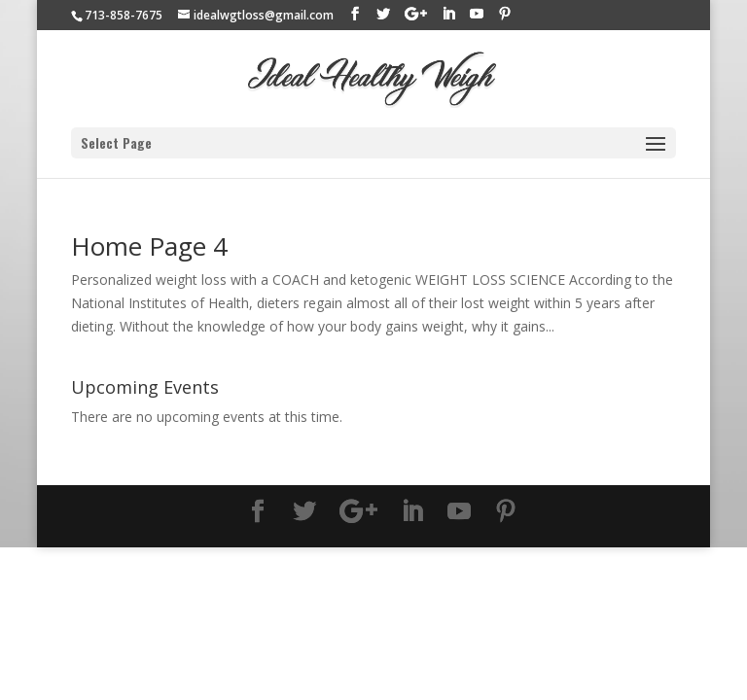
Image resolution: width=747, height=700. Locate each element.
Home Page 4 (149, 246)
